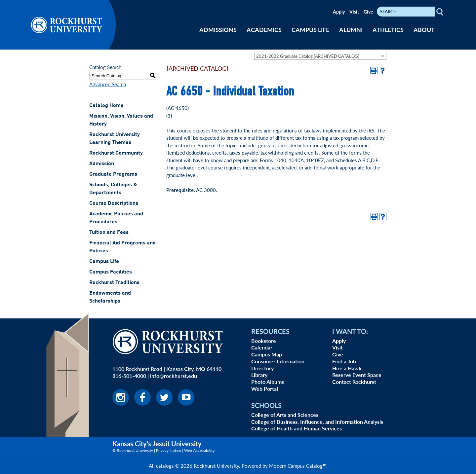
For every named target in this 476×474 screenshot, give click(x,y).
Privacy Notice (169, 450)
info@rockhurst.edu (174, 376)
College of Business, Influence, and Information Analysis (317, 422)
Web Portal (265, 389)
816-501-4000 (129, 376)
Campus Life (104, 262)
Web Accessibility (199, 450)
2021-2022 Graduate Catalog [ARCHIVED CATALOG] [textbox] (308, 56)
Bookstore (264, 341)
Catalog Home (106, 106)
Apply (339, 12)
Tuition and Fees (109, 233)
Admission (102, 164)
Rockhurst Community (116, 153)
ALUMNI (351, 30)
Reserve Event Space (357, 375)
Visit (354, 12)
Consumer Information (278, 361)
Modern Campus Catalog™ (298, 466)
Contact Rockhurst (354, 382)
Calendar (262, 347)
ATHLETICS (388, 30)
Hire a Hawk (347, 368)
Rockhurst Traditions (114, 283)
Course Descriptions (114, 203)
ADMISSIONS (218, 30)
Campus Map (267, 354)
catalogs (165, 466)
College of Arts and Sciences (285, 415)
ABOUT (424, 30)
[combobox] (320, 56)
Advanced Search (108, 84)
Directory (262, 368)
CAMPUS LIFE (310, 30)
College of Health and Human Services (297, 428)
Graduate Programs (113, 174)
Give (368, 12)
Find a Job (344, 361)
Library (259, 375)
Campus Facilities (111, 272)
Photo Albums (268, 382)
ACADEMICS (264, 30)
